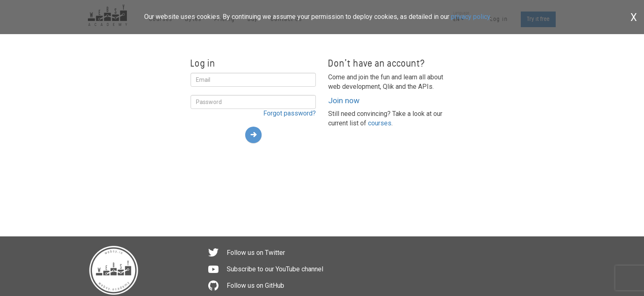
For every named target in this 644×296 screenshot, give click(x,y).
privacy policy (470, 17)
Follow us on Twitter (256, 253)
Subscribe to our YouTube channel (275, 269)
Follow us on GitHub (255, 286)
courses (380, 123)
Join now (344, 101)
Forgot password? (290, 113)
